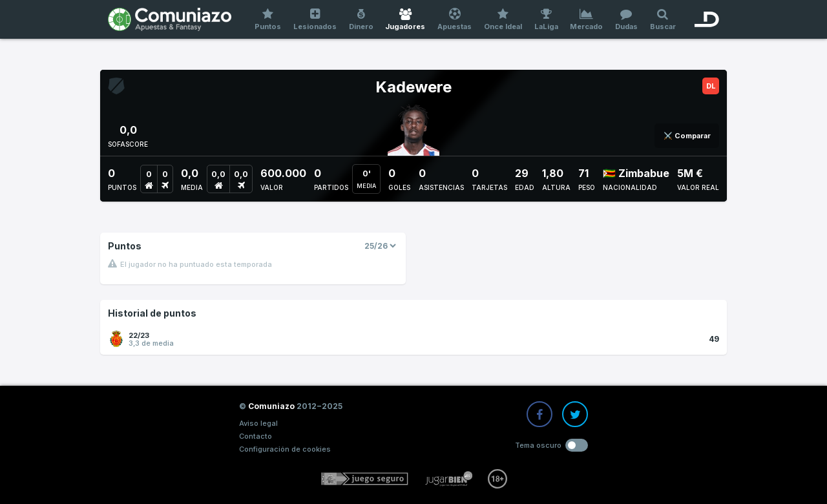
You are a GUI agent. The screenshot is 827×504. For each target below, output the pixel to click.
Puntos (268, 20)
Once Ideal (503, 20)
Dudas (627, 20)
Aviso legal (258, 423)
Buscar (663, 20)
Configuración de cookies (285, 449)
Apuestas (455, 20)
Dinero (361, 20)
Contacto (256, 436)
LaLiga (546, 20)
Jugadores (405, 20)
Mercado (587, 20)
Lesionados (315, 20)
